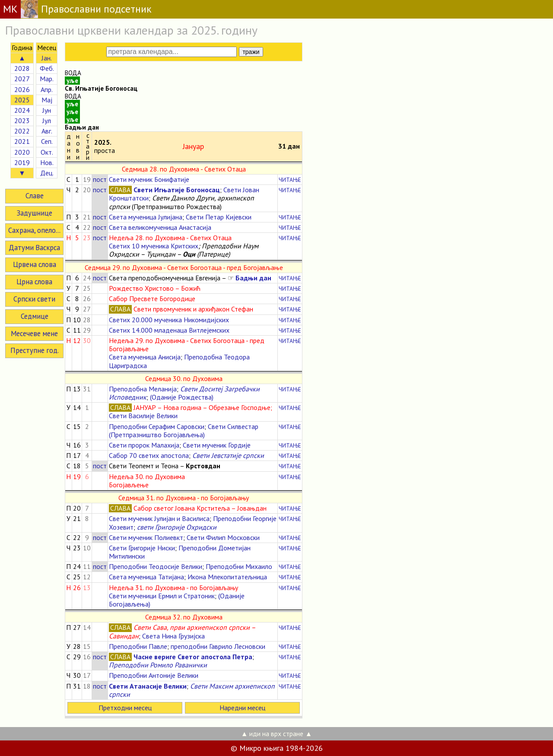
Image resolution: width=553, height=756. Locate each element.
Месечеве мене (34, 334)
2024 (22, 110)
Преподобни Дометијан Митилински (180, 552)
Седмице (35, 316)
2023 (22, 121)
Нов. (47, 162)
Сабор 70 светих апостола (149, 455)
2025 (22, 100)
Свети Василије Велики (143, 416)
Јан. (47, 58)
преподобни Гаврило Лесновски (218, 646)
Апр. (47, 89)
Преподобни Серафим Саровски (157, 426)
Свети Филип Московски (223, 537)
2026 (22, 89)
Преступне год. (35, 350)
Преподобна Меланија (143, 389)
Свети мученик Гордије (217, 445)
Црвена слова (35, 264)
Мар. (47, 79)
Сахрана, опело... (34, 230)
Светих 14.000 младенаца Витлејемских (169, 330)
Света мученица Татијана (146, 577)
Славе (35, 196)
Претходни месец (125, 708)
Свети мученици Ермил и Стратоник (162, 596)
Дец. (47, 173)
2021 (22, 141)
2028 (22, 68)
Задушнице (34, 213)
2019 (22, 162)
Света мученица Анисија (145, 357)
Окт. (47, 152)
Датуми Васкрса (34, 248)
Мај (47, 100)
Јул (47, 121)
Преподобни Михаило (239, 566)
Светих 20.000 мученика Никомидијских (169, 320)
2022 (22, 131)
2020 (22, 152)
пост (100, 179)
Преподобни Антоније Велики (154, 675)
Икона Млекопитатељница (227, 577)
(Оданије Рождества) (182, 397)
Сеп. (47, 141)
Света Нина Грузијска (173, 636)
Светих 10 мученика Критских (154, 246)
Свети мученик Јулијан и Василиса (159, 518)
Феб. (47, 68)
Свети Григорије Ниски (142, 548)
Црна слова (34, 282)
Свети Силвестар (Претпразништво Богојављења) (184, 430)
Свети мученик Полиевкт (146, 537)
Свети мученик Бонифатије (149, 179)
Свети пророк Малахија (144, 445)
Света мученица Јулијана (146, 217)
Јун (47, 110)
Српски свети (34, 299)
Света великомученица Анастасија (160, 227)
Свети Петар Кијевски (219, 217)
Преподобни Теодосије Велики (156, 566)
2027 (22, 79)
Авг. (47, 131)
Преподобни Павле (138, 646)
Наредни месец (242, 708)
